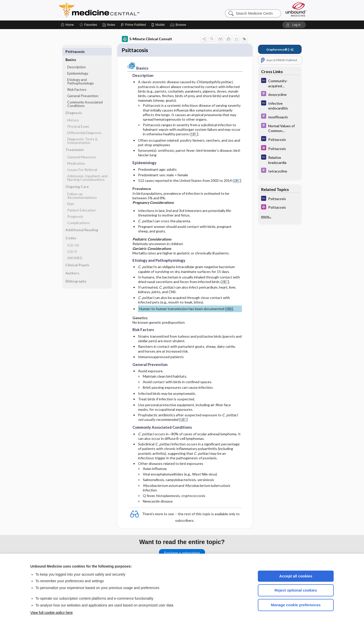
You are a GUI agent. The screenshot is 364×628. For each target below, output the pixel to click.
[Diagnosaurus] (280, 83)
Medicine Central (121, 10)
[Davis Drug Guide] (280, 94)
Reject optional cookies (296, 590)
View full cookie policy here (52, 613)
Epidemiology (78, 65)
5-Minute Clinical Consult (147, 39)
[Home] (67, 25)
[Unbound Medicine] (296, 9)
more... (266, 216)
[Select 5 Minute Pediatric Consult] (280, 148)
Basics (71, 51)
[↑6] (280, 49)
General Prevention (83, 88)
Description (76, 59)
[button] (179, 25)
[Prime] (133, 25)
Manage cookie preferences (296, 605)
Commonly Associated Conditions (85, 96)
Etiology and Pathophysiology (81, 73)
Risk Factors (77, 81)
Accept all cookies (296, 576)
